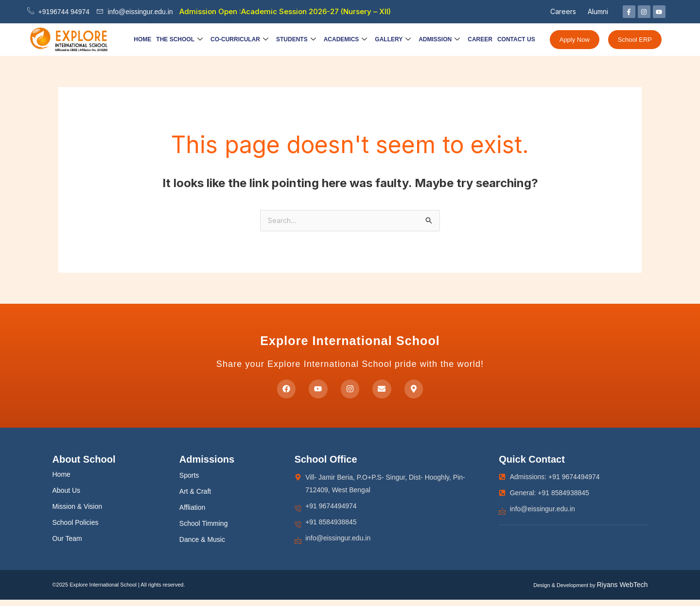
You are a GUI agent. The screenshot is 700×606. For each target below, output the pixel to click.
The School (179, 39)
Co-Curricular (239, 39)
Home (142, 39)
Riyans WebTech (622, 591)
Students (296, 39)
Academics (346, 39)
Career (480, 39)
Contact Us (516, 39)
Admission (439, 39)
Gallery (393, 39)
